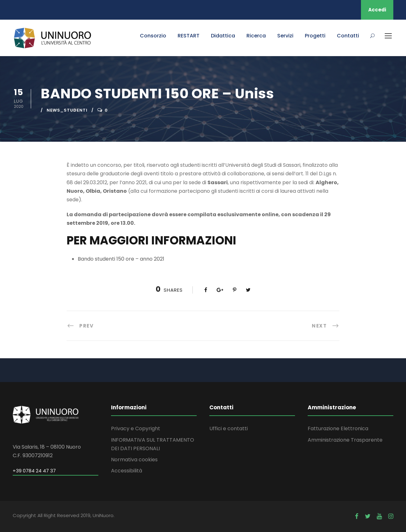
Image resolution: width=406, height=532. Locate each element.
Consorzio (153, 36)
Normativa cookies (134, 460)
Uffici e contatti (229, 428)
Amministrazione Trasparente (345, 440)
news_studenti (67, 110)
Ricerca (256, 36)
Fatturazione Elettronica (338, 428)
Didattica (223, 36)
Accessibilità (127, 471)
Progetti (315, 36)
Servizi (285, 36)
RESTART (189, 36)
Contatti (348, 36)
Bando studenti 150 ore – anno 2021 (121, 259)
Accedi (377, 10)
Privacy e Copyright (136, 428)
